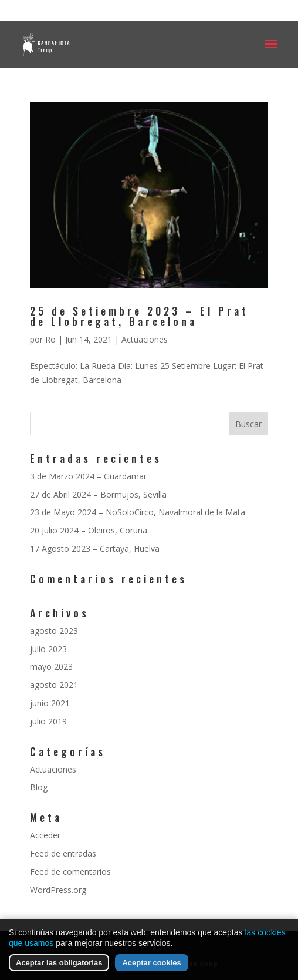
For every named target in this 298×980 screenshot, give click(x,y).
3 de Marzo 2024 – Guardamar (88, 476)
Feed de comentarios (70, 872)
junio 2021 (50, 703)
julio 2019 (48, 721)
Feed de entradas (63, 853)
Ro (50, 339)
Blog (39, 787)
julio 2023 (48, 649)
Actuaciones (145, 339)
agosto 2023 (54, 631)
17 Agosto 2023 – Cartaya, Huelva (95, 548)
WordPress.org (58, 890)
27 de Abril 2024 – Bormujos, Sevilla (98, 494)
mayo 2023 (51, 667)
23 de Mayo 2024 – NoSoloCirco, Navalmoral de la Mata (138, 512)
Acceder (45, 835)
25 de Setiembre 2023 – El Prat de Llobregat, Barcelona (139, 316)
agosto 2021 (54, 685)
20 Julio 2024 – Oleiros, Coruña (89, 530)
